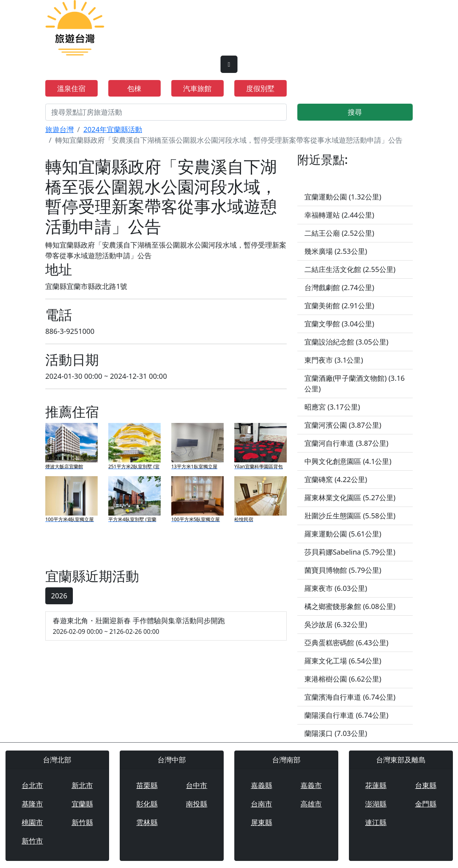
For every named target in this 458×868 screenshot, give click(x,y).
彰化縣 (147, 804)
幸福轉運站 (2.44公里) (339, 215)
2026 (59, 596)
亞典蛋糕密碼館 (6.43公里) (346, 643)
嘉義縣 (261, 785)
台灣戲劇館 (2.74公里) (339, 287)
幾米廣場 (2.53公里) (336, 251)
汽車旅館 (197, 88)
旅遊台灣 (59, 129)
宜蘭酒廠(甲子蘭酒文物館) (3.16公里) (355, 383)
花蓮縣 (376, 785)
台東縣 (426, 785)
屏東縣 (261, 822)
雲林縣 (147, 822)
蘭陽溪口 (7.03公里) (336, 733)
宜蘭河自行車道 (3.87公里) (346, 443)
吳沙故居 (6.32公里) (336, 624)
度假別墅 (260, 88)
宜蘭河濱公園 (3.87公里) (343, 425)
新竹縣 (82, 822)
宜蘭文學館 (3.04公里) (339, 324)
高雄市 (311, 804)
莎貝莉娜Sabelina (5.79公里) (350, 552)
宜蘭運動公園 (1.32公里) (343, 197)
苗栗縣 (147, 785)
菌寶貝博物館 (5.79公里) (343, 570)
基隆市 (32, 804)
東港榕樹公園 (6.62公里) (343, 679)
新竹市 (32, 841)
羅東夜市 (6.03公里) (336, 588)
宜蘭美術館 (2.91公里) (339, 305)
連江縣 (376, 822)
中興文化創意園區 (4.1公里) (348, 461)
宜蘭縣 (82, 804)
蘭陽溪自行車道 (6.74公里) (346, 715)
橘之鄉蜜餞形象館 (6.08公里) (350, 606)
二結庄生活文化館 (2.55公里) (350, 269)
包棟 (134, 88)
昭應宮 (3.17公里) (332, 407)
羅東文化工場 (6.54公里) (343, 661)
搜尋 (355, 112)
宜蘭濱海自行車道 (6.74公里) (350, 697)
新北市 (82, 785)
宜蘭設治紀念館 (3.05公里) (346, 342)
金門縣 (426, 804)
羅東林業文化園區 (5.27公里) (350, 497)
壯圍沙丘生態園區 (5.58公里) (350, 516)
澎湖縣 (376, 804)
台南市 (261, 804)
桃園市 (32, 822)
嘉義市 (311, 785)
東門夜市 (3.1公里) (334, 360)
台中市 (197, 785)
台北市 (32, 785)
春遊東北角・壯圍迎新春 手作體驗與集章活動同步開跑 (166, 626)
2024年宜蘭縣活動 (113, 129)
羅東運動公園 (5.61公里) (343, 534)
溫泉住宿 (71, 88)
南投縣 (197, 804)
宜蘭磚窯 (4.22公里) (336, 479)
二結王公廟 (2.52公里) (339, 233)
